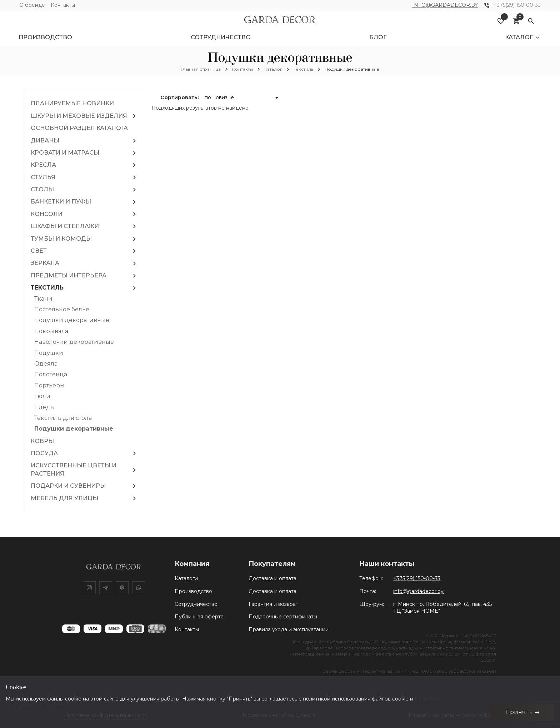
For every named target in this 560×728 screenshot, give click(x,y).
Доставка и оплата (272, 578)
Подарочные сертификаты (283, 617)
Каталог (273, 69)
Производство (193, 591)
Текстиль (303, 69)
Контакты (63, 5)
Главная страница (201, 69)
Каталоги (186, 578)
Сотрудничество (196, 604)
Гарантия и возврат (273, 604)
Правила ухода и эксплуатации (289, 629)
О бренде (32, 5)
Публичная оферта (199, 617)
